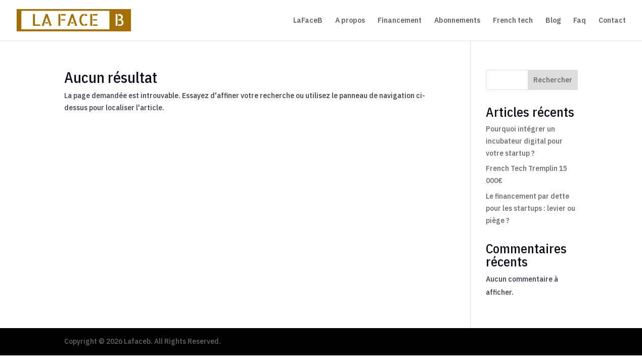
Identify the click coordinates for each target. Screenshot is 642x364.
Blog (553, 21)
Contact (612, 21)
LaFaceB (308, 21)
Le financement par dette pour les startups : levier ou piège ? (531, 208)
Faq (580, 21)
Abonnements (457, 21)
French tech (513, 21)
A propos (350, 21)
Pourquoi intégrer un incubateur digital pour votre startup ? (524, 141)
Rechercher (553, 80)
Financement (400, 21)
